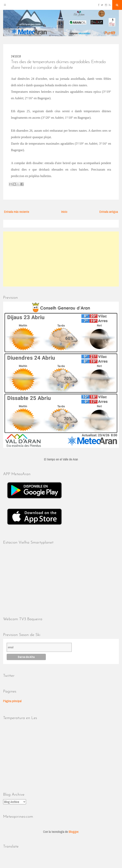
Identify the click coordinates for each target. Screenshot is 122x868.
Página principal (12, 701)
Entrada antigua (109, 212)
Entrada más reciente (17, 212)
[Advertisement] (61, 259)
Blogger (74, 832)
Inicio (64, 212)
